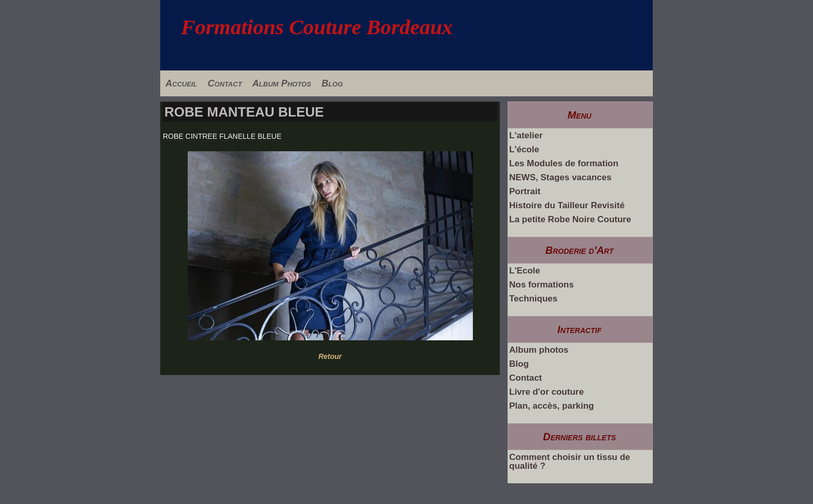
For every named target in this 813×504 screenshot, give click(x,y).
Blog (332, 83)
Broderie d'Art (580, 250)
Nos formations (542, 285)
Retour (330, 356)
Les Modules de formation (564, 163)
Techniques (533, 299)
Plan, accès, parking (551, 406)
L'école (524, 149)
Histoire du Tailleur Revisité (567, 205)
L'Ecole (525, 271)
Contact (225, 83)
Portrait (525, 191)
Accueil (181, 83)
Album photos (539, 350)
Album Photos (282, 83)
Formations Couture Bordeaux (317, 27)
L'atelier (526, 135)
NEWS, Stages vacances (560, 177)
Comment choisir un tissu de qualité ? (570, 462)
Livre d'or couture (546, 392)
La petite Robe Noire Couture (570, 219)
